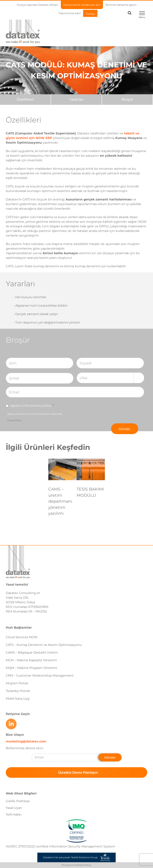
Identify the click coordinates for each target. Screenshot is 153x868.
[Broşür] (127, 100)
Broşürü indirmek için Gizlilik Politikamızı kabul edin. (35, 417)
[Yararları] (76, 100)
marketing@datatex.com (26, 741)
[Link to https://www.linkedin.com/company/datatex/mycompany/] (11, 724)
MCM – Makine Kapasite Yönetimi (31, 660)
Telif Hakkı (14, 815)
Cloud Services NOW (22, 637)
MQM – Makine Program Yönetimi (31, 668)
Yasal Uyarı (14, 808)
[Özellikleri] (25, 100)
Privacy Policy (15, 420)
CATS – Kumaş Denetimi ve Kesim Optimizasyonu (44, 645)
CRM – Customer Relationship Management (40, 676)
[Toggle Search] (130, 13)
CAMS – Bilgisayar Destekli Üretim (32, 652)
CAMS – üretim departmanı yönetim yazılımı (60, 501)
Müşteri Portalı (17, 683)
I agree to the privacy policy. (31, 406)
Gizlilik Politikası (18, 801)
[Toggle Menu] (142, 13)
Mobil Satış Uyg (18, 699)
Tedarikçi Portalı (18, 691)
